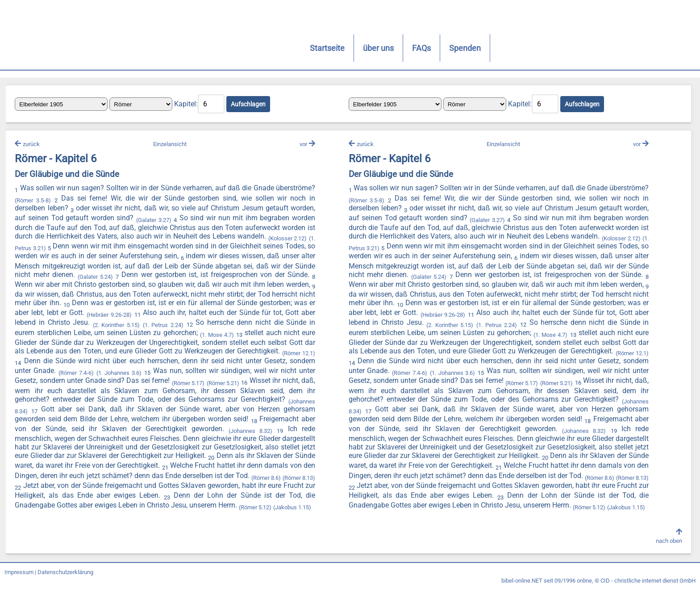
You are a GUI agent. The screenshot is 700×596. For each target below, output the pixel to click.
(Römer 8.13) (154, 485)
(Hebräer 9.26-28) (236, 318)
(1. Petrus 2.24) (287, 328)
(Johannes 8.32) (73, 440)
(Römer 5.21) (73, 393)
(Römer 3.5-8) (77, 203)
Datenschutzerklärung (65, 579)
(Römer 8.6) (120, 485)
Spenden (267, 48)
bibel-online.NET (522, 588)
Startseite (129, 48)
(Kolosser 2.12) (37, 250)
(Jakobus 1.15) (139, 513)
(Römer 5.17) (35, 393)
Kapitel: (189, 105)
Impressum (19, 579)
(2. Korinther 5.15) (242, 328)
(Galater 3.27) (182, 223)
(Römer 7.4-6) (210, 375)
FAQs (223, 48)
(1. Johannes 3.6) (252, 375)
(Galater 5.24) (190, 278)
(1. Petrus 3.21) (78, 250)
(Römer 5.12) (102, 513)
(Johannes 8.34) (152, 411)
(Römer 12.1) (133, 365)
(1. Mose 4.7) (35, 346)
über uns (180, 48)
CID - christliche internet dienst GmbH (648, 588)
